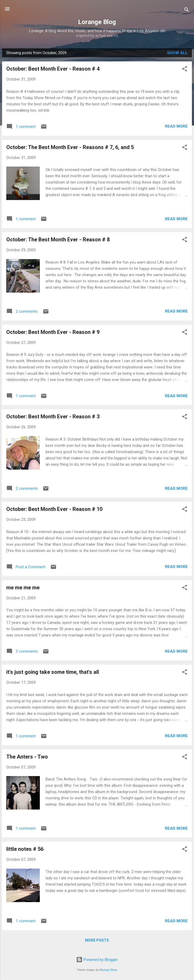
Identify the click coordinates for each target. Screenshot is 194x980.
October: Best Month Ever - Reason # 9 (53, 332)
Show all (177, 53)
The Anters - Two (27, 757)
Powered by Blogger (97, 960)
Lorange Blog (97, 22)
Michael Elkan (108, 970)
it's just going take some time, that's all (53, 672)
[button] (185, 70)
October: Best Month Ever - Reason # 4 (53, 69)
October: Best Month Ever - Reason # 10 (54, 509)
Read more (176, 126)
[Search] (187, 11)
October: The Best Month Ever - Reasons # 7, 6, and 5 (70, 147)
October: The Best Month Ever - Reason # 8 (58, 240)
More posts (97, 940)
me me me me (23, 588)
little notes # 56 (25, 849)
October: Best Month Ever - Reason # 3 (53, 417)
